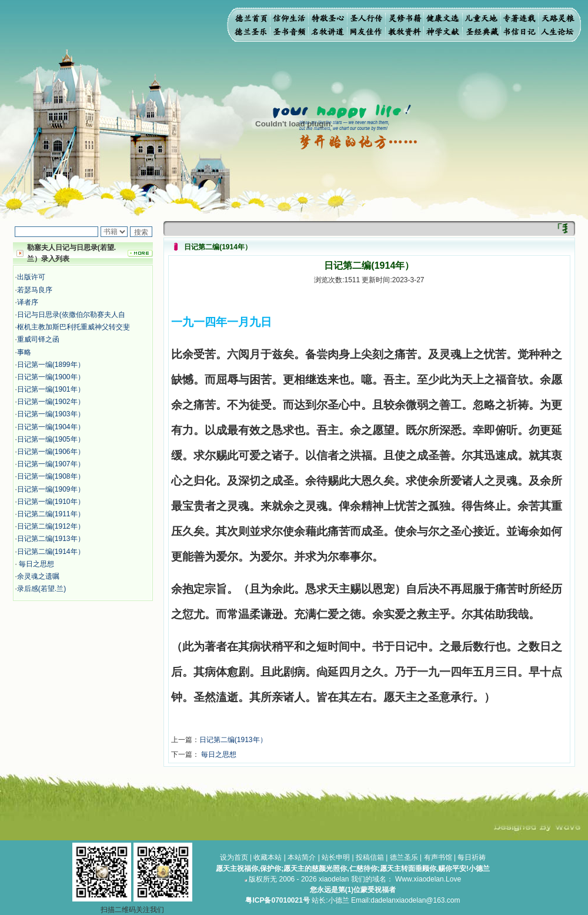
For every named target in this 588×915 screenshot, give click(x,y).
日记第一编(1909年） (51, 489)
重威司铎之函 (38, 339)
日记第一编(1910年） (51, 502)
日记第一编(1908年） (51, 476)
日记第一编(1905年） (51, 439)
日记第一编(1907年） (51, 464)
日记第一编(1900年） (51, 377)
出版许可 (31, 277)
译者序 (28, 302)
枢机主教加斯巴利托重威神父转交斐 (73, 327)
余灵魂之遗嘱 (38, 576)
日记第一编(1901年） (51, 389)
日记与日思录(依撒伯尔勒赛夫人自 (71, 315)
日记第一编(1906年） (51, 452)
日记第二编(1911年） (51, 514)
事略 (24, 352)
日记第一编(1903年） (51, 414)
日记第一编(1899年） (51, 365)
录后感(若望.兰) (41, 589)
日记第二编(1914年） (51, 552)
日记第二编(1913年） (51, 539)
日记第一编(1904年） (51, 427)
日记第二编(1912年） (51, 526)
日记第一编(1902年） (51, 402)
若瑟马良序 (35, 290)
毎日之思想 (36, 564)
